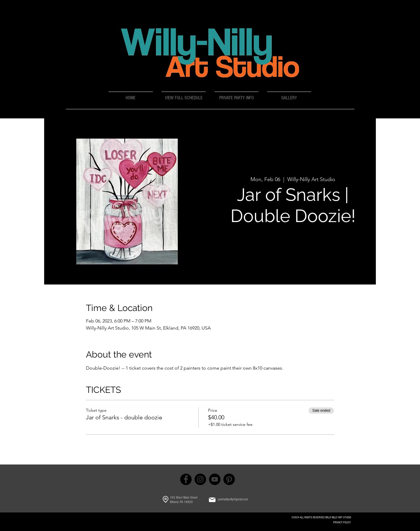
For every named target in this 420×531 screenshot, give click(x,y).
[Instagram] (200, 479)
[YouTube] (215, 479)
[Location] (166, 499)
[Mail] (212, 500)
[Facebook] (186, 479)
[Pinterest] (229, 479)
